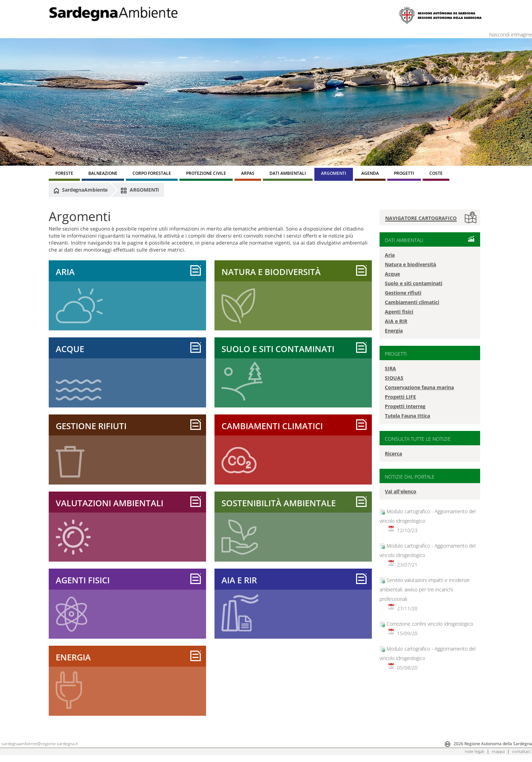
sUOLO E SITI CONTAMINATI (278, 349)
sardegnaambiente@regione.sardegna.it (40, 744)
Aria (65, 272)
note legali (475, 751)
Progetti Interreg (405, 406)
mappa (498, 751)
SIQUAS (394, 378)
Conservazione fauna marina (419, 387)
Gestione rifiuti (91, 426)
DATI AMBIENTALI (404, 240)
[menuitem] (64, 174)
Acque (70, 349)
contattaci (521, 751)
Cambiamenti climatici (272, 426)
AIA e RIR (239, 580)
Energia (73, 657)
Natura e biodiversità (271, 272)
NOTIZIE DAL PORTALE (410, 477)
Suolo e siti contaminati (414, 283)
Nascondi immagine (511, 35)
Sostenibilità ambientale (279, 503)
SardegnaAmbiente (81, 190)
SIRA (390, 368)
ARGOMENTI (140, 190)
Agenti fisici (83, 580)
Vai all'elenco (401, 491)
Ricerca (393, 454)
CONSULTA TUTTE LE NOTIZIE (418, 439)
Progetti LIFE (400, 397)
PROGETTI (396, 354)
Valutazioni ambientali (110, 503)
